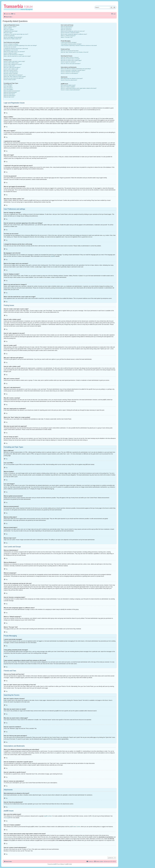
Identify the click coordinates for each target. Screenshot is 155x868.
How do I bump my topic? (10, 80)
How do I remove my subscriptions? (69, 73)
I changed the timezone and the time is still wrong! (16, 49)
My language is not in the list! (11, 50)
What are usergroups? (66, 30)
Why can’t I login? (8, 33)
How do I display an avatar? (10, 53)
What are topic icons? (9, 97)
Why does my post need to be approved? (14, 78)
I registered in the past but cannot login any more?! (16, 34)
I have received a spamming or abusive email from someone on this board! (79, 45)
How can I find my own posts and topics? (71, 64)
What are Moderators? (66, 28)
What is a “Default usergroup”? (68, 36)
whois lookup (7, 837)
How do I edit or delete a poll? (11, 69)
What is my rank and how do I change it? (14, 55)
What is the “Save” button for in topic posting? (15, 76)
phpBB (52, 256)
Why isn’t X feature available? (68, 87)
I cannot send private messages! (69, 42)
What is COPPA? (8, 28)
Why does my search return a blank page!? (71, 60)
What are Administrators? (67, 27)
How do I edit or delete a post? (11, 63)
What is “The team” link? (67, 37)
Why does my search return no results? (70, 59)
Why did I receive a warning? (11, 74)
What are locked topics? (10, 95)
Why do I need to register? (10, 27)
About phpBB (7, 818)
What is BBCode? (8, 85)
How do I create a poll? (9, 66)
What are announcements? (10, 92)
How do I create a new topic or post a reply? (14, 61)
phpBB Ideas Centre (75, 827)
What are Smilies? (8, 88)
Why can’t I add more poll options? (12, 67)
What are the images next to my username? (14, 52)
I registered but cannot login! (11, 31)
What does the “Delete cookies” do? (12, 39)
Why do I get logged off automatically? (13, 37)
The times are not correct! (10, 47)
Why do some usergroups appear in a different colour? (74, 34)
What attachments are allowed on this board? (72, 78)
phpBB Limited (48, 816)
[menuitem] (13, 14)
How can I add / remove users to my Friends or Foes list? (75, 52)
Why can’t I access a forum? (11, 70)
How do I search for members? (68, 62)
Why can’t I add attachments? (11, 72)
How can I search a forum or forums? (70, 57)
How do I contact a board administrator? (70, 90)
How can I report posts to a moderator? (13, 75)
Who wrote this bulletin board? (68, 85)
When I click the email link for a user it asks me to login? (17, 56)
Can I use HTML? (8, 86)
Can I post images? (8, 89)
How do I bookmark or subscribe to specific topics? (73, 70)
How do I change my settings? (11, 44)
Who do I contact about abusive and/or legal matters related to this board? (79, 88)
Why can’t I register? (9, 30)
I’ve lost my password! (9, 36)
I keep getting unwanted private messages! (71, 44)
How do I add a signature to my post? (13, 64)
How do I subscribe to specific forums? (70, 72)
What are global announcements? (12, 91)
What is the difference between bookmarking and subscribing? (76, 69)
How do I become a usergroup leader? (70, 33)
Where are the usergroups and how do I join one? (73, 31)
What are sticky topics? (9, 94)
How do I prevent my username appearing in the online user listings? (20, 45)
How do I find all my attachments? (69, 80)
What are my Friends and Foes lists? (70, 51)
